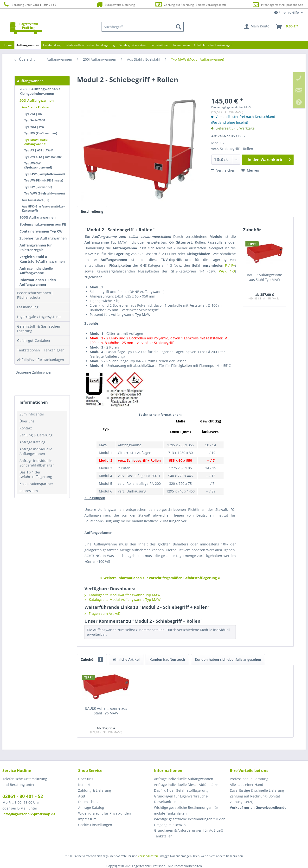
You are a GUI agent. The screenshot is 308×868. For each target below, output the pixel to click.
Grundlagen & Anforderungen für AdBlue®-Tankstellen (189, 833)
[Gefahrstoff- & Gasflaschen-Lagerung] (90, 45)
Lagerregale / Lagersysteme (39, 317)
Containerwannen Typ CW (41, 231)
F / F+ (230, 265)
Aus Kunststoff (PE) (35, 200)
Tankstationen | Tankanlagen (41, 350)
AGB (82, 796)
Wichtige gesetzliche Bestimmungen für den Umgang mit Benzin (190, 822)
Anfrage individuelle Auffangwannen (36, 451)
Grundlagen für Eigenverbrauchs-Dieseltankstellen (181, 799)
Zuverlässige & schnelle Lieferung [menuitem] (257, 790)
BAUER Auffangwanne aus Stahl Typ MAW (264, 277)
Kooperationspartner (36, 484)
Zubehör (92, 659)
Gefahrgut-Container (34, 340)
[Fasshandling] (52, 45)
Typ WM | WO (34, 127)
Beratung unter (29, 4)
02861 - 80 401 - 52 (23, 796)
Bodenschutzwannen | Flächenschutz (35, 295)
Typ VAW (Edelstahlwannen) (45, 193)
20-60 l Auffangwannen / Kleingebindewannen (40, 91)
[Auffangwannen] (28, 45)
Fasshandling (28, 307)
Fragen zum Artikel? (103, 613)
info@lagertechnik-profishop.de (282, 5)
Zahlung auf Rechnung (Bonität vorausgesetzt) (190, 4)
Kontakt (26, 428)
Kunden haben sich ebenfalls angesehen (228, 659)
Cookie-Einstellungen (95, 825)
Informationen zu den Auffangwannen (38, 282)
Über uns (27, 421)
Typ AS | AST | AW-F (39, 150)
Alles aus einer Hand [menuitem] (247, 785)
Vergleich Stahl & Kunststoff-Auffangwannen (42, 259)
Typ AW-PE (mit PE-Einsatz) (44, 180)
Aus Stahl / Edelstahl (37, 107)
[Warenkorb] (287, 27)
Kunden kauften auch (167, 659)
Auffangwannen (30, 81)
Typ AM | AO (33, 114)
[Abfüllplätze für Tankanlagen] (213, 45)
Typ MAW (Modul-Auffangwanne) (37, 142)
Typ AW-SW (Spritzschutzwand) (38, 165)
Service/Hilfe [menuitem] (287, 13)
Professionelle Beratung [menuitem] (249, 779)
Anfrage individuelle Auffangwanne (36, 271)
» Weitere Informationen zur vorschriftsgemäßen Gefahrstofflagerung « (160, 578)
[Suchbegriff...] (143, 27)
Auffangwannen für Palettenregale (36, 247)
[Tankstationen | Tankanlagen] (170, 45)
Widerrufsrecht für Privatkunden (105, 813)
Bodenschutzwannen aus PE (43, 224)
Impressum (29, 491)
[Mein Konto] (257, 27)
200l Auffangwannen (37, 100)
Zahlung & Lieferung (36, 435)
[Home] (8, 45)
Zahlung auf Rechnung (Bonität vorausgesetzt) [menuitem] (255, 799)
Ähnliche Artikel (126, 659)
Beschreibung (92, 211)
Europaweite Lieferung (115, 4)
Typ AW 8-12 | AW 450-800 (43, 157)
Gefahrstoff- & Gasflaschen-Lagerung (39, 329)
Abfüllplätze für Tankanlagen (41, 360)
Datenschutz (88, 802)
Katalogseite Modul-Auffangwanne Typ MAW (122, 595)
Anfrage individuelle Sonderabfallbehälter (37, 463)
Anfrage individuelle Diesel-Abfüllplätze (186, 785)
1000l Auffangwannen (38, 217)
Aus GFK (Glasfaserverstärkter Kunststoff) (43, 208)
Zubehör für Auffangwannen (43, 238)
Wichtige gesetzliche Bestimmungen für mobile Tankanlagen (186, 810)
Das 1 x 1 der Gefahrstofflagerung (36, 474)
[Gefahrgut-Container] (133, 45)
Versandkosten (148, 856)
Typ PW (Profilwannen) (41, 133)
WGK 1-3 (227, 271)
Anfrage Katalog (32, 442)
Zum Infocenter (32, 414)
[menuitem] (143, 27)
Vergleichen (223, 170)
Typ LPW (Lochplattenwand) (45, 174)
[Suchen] (179, 27)
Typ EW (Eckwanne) (38, 187)
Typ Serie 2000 (35, 120)
